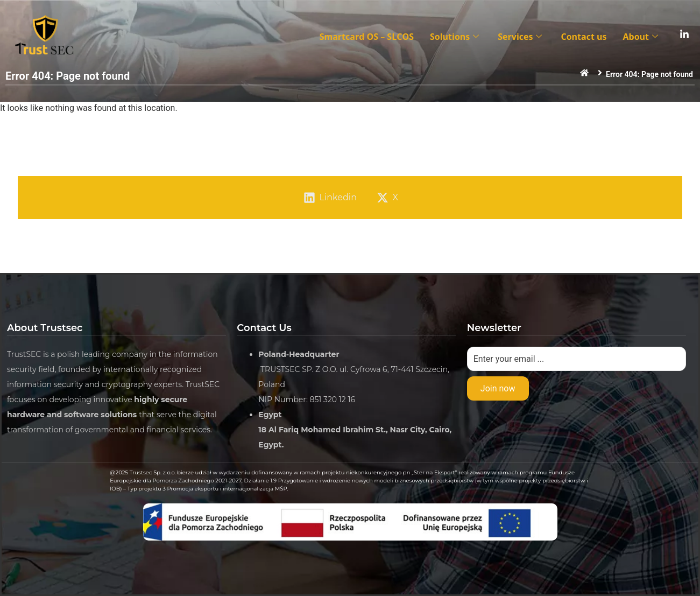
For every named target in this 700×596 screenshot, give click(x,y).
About (642, 37)
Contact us (584, 37)
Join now (498, 388)
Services (521, 37)
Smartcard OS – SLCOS (367, 37)
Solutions (456, 37)
